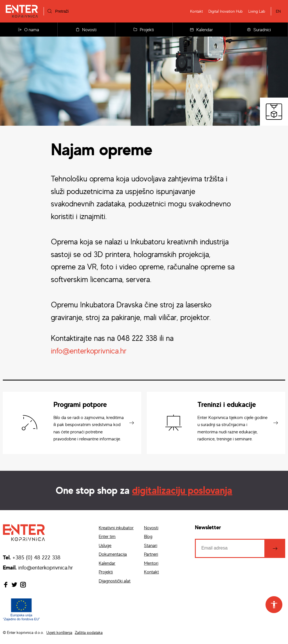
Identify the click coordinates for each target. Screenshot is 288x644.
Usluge (105, 545)
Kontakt (196, 11)
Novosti (86, 30)
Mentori (151, 563)
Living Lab (257, 11)
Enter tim (107, 536)
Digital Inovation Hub (226, 11)
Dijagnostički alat (115, 581)
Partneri (151, 554)
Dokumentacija (113, 554)
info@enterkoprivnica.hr (89, 351)
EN (278, 11)
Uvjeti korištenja (59, 632)
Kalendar (202, 30)
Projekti (144, 30)
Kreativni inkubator (116, 528)
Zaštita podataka (89, 632)
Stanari (151, 545)
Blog (148, 536)
